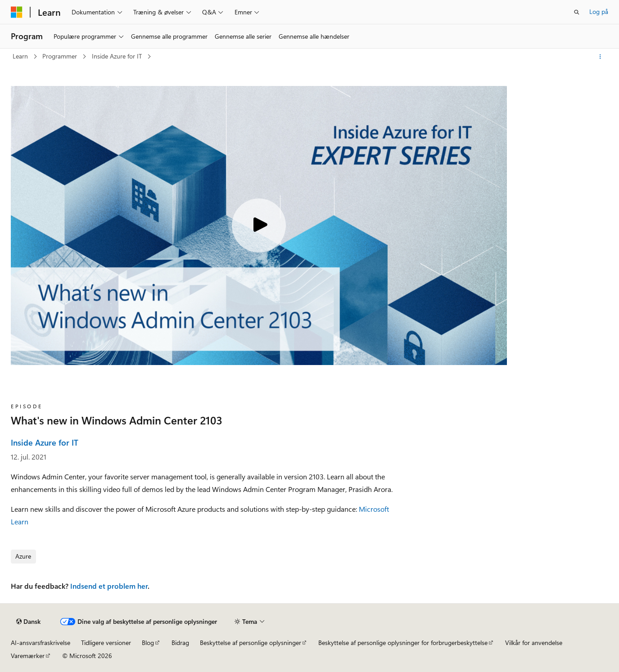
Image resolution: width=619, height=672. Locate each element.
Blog (148, 643)
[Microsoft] (17, 12)
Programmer (61, 56)
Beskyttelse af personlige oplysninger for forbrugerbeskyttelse (403, 643)
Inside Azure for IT (118, 56)
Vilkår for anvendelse (534, 643)
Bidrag (180, 643)
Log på (599, 11)
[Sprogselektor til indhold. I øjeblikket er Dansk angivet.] (28, 622)
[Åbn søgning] (577, 12)
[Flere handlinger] (600, 57)
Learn (21, 56)
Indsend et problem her (109, 586)
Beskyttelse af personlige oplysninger (251, 643)
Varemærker (28, 656)
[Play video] (259, 226)
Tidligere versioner (106, 643)
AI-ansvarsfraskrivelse (41, 643)
